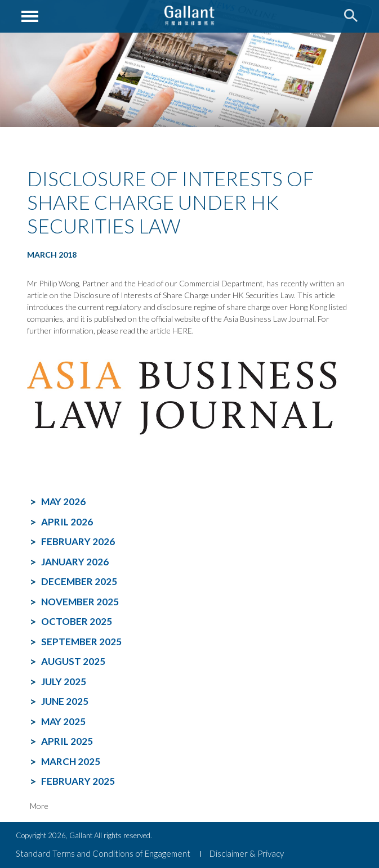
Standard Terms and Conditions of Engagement (103, 853)
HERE (182, 330)
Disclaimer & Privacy (247, 853)
